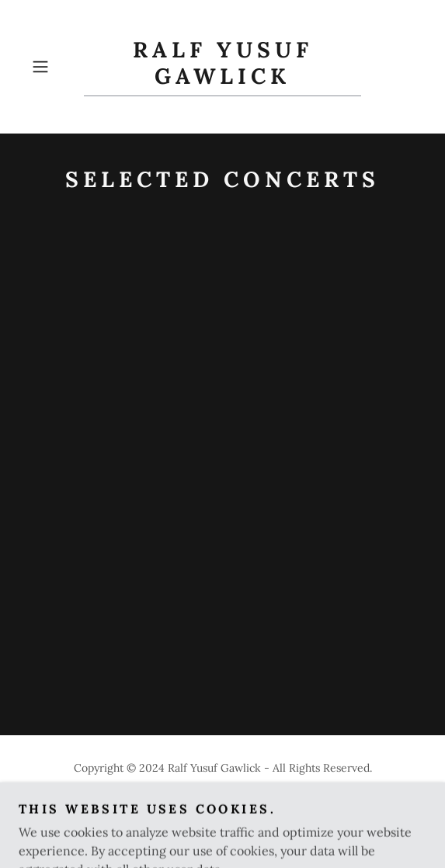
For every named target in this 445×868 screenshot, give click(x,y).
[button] (54, 67)
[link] (222, 67)
